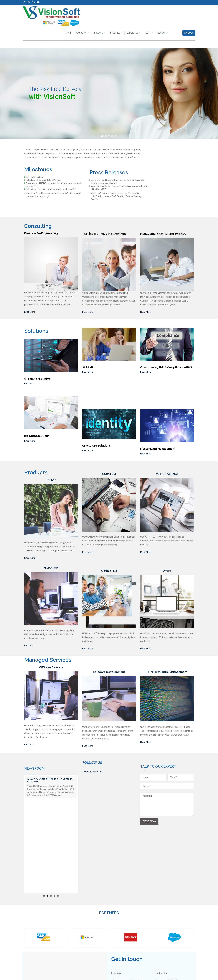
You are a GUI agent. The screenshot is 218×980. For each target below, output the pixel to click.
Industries (115, 33)
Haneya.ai (189, 33)
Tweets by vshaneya (92, 772)
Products (98, 33)
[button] (102, 136)
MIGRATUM (51, 568)
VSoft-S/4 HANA (167, 474)
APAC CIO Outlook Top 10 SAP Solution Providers (50, 780)
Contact (162, 33)
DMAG (167, 571)
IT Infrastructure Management (167, 672)
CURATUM (109, 474)
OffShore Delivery (51, 667)
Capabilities (132, 33)
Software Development (109, 672)
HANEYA (51, 480)
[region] (109, 93)
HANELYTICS (109, 571)
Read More (30, 312)
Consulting (81, 33)
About (148, 33)
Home (69, 33)
